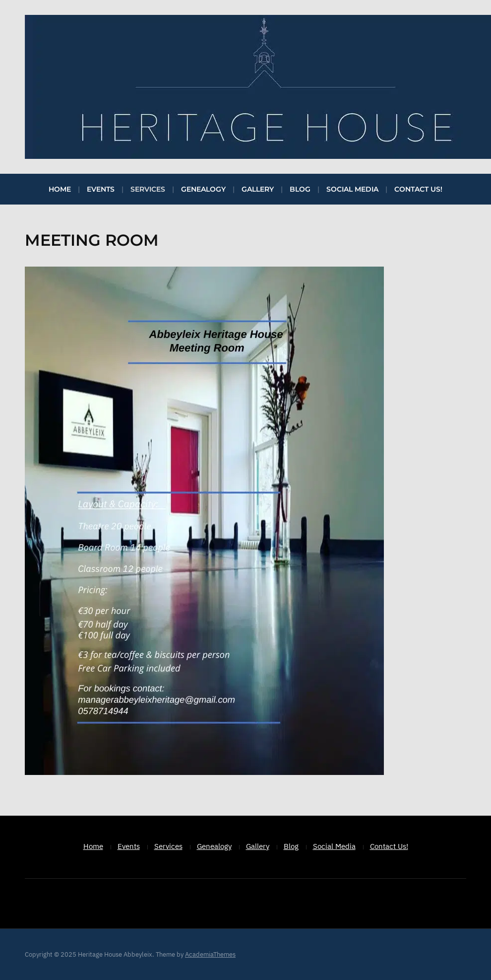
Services (148, 189)
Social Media (352, 189)
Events (101, 189)
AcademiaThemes (210, 954)
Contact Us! (418, 189)
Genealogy (203, 189)
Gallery (258, 189)
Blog (300, 189)
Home (60, 189)
